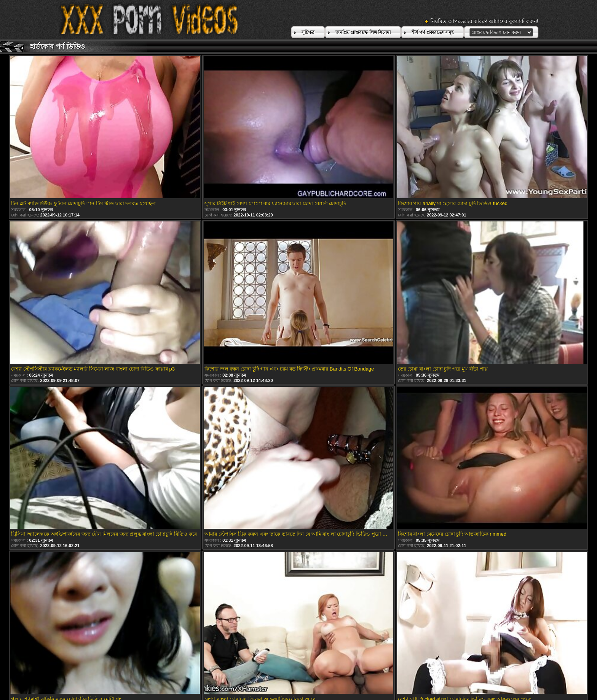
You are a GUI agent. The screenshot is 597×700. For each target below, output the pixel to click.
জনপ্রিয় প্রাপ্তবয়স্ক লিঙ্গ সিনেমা (363, 32)
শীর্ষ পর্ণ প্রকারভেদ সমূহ (433, 32)
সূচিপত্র (308, 32)
